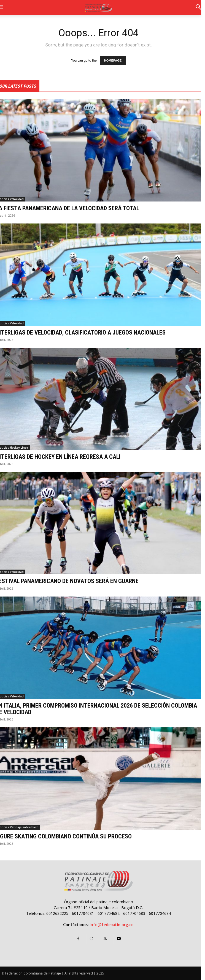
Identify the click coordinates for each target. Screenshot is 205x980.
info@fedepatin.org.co (112, 925)
